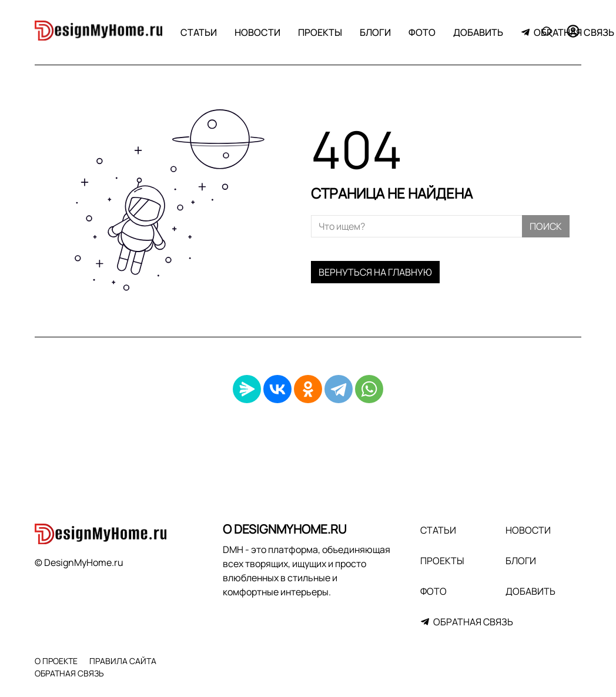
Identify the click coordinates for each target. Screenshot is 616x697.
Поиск (546, 226)
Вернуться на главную (375, 272)
